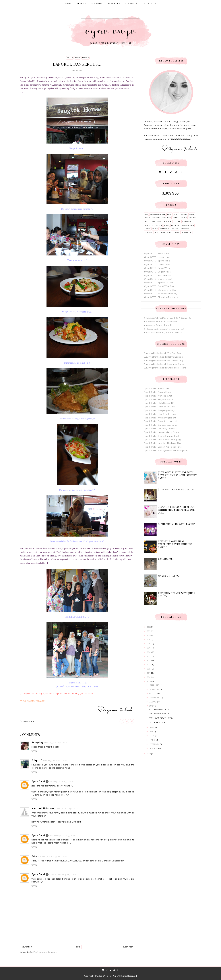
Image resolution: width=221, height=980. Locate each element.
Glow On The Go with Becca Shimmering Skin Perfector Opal (176, 510)
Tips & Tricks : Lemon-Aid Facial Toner (163, 447)
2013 (149, 665)
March (153, 740)
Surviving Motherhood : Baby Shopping (163, 357)
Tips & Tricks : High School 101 (159, 403)
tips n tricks (166, 233)
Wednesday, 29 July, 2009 (63, 836)
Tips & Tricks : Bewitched (156, 388)
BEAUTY (81, 4)
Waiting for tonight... (159, 714)
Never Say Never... (158, 722)
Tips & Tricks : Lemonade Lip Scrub (161, 432)
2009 (149, 681)
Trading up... (166, 559)
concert (156, 218)
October (154, 693)
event (176, 218)
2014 (149, 660)
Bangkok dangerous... (160, 710)
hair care (149, 225)
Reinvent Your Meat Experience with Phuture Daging (175, 544)
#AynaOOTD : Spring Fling (157, 261)
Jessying (37, 743)
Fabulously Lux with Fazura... (178, 524)
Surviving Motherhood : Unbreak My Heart (165, 368)
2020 (149, 635)
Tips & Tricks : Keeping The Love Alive (163, 443)
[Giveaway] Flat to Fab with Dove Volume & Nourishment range (177, 475)
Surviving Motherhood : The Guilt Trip (162, 353)
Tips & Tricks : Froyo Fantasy (158, 399)
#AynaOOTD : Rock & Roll (156, 253)
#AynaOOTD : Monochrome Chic (160, 290)
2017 (149, 648)
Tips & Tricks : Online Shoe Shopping (162, 439)
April (152, 736)
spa (157, 233)
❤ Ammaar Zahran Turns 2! (158, 325)
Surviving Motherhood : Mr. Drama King (163, 361)
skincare (149, 233)
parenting (165, 229)
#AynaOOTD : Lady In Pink (157, 264)
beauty (184, 214)
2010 (149, 677)
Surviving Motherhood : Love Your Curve (164, 364)
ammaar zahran (158, 214)
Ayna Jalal (38, 782)
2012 (149, 669)
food (78, 58)
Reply (34, 751)
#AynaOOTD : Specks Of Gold (159, 283)
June (152, 727)
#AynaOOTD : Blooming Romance (161, 297)
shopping (185, 229)
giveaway (187, 222)
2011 (149, 673)
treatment (187, 233)
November (155, 689)
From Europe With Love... (161, 718)
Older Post (128, 947)
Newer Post (27, 947)
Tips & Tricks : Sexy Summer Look (161, 421)
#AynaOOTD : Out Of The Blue (159, 286)
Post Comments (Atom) (46, 952)
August (153, 702)
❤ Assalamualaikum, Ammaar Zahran (163, 332)
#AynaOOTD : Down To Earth (158, 279)
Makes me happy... (169, 576)
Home (68, 4)
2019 (149, 640)
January (154, 748)
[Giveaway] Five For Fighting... (177, 490)
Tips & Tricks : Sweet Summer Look (161, 436)
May (152, 732)
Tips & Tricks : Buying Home (158, 392)
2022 (149, 627)
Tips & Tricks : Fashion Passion (159, 407)
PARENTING (132, 4)
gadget (177, 222)
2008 (149, 754)
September (155, 698)
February (155, 744)
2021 (149, 631)
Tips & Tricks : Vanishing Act (158, 396)
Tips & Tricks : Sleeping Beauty (159, 410)
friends (167, 222)
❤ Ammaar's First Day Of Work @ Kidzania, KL (167, 318)
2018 (149, 644)
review (85, 58)
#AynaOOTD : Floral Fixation (158, 275)
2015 (149, 656)
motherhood (188, 225)
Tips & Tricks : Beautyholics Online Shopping (166, 451)
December (155, 685)
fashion (193, 218)
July (152, 706)
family (70, 58)
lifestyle (175, 225)
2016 (149, 652)
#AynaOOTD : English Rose (157, 272)
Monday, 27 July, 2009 (56, 743)
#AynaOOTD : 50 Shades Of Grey (160, 294)
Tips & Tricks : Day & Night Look (160, 414)
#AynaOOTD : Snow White (157, 268)
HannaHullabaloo (43, 808)
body (192, 214)
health (159, 225)
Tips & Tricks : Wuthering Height (160, 418)
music (155, 229)
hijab (167, 225)
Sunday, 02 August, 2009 (53, 857)
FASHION (96, 4)
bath (176, 214)
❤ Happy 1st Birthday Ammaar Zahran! (164, 329)
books (147, 218)
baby (169, 214)
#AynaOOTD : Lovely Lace (157, 257)
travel (177, 233)
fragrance (157, 222)
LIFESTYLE (113, 4)
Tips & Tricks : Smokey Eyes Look (160, 425)
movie (147, 229)
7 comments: (28, 721)
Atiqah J (37, 760)
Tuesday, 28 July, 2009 (67, 809)
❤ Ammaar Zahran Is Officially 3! (160, 322)
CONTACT (150, 4)
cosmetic (167, 218)
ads (146, 214)
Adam (35, 856)
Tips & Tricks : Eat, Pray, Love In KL (161, 429)
